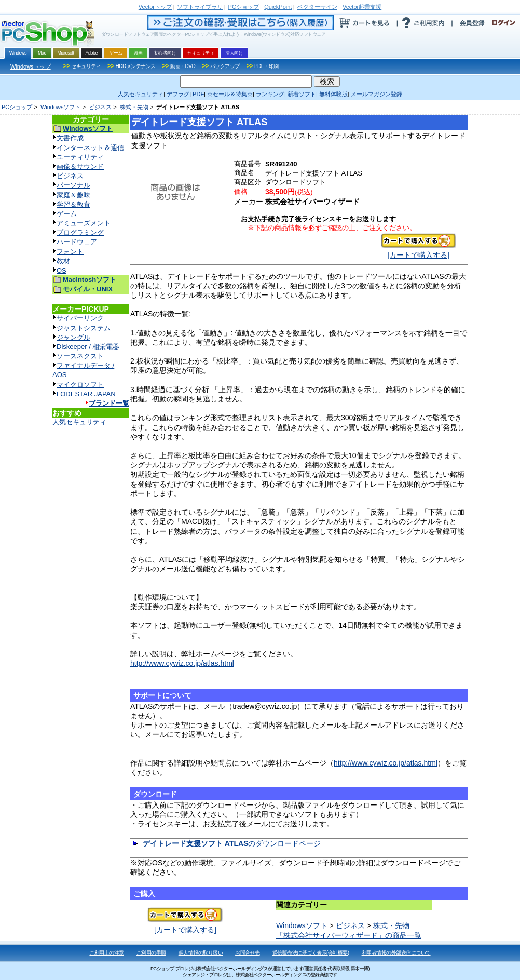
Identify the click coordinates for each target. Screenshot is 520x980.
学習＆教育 (73, 204)
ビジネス (100, 107)
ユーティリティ (80, 157)
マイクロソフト (80, 385)
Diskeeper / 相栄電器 (88, 347)
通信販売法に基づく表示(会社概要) (311, 953)
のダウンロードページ (232, 843)
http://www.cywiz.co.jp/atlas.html (182, 663)
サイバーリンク (80, 318)
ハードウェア (77, 242)
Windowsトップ (31, 66)
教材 (63, 261)
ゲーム (67, 214)
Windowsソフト (61, 107)
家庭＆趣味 (73, 195)
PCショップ (17, 107)
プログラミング (80, 232)
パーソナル (73, 185)
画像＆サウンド (80, 166)
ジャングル (73, 337)
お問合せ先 (248, 953)
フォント (70, 252)
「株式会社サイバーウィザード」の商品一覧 (349, 935)
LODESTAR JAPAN (86, 394)
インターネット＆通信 (90, 148)
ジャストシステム (84, 328)
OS (61, 270)
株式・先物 (134, 107)
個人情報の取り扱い (201, 953)
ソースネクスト (80, 356)
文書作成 (70, 138)
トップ (155, 7)
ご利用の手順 (151, 953)
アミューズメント (84, 223)
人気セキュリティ (79, 422)
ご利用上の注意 (107, 953)
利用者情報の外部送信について (396, 953)
